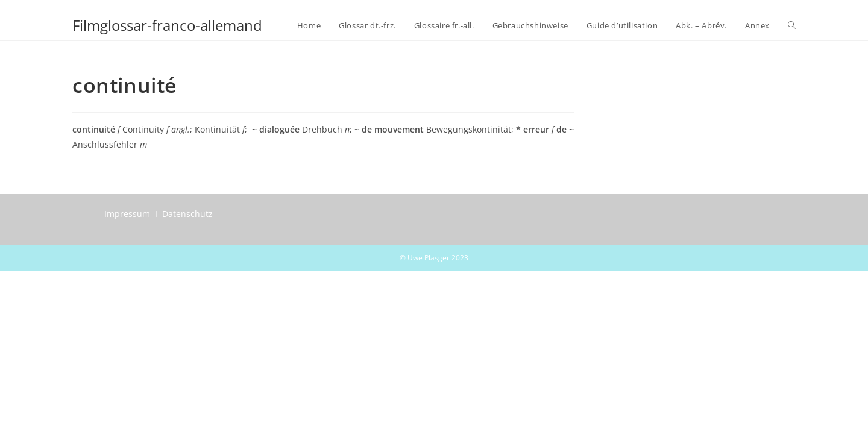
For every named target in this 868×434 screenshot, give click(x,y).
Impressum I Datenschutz (159, 214)
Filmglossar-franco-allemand (167, 25)
